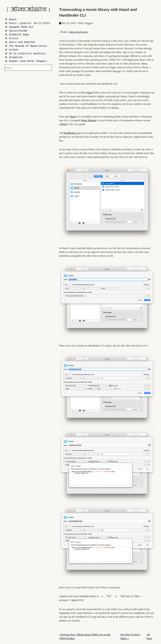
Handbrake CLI (72, 133)
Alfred (63, 124)
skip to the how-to (78, 32)
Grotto (14, 39)
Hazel (90, 93)
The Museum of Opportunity (28, 46)
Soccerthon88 (18, 31)
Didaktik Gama (19, 35)
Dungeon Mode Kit (21, 27)
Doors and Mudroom (22, 42)
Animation (16, 57)
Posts (13, 23)
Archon (14, 50)
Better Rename (89, 120)
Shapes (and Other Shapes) (28, 61)
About (13, 20)
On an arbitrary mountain (27, 54)
